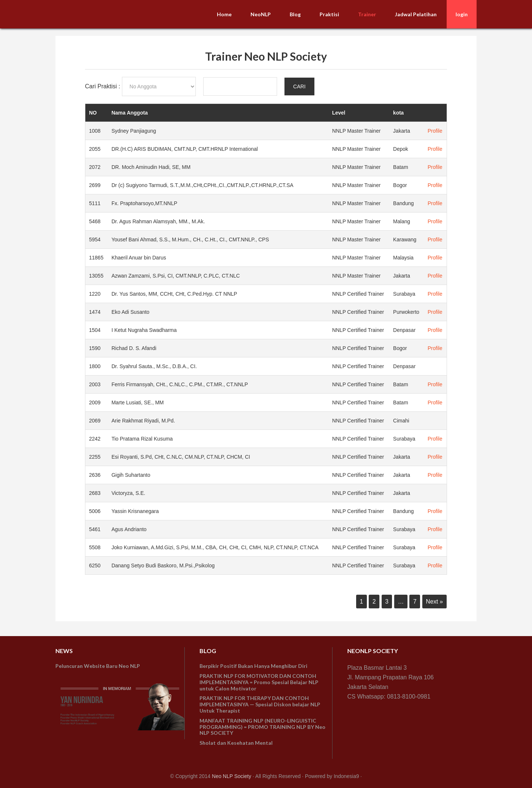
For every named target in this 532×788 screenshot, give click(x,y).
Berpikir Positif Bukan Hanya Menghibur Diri (253, 666)
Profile (435, 131)
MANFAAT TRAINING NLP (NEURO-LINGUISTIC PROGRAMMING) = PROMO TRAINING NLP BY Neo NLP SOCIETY (262, 727)
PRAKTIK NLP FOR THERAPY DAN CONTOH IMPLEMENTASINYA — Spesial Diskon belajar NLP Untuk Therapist (260, 704)
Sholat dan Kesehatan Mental (236, 743)
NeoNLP (111, 14)
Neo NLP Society (232, 776)
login (462, 14)
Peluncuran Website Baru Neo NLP (98, 666)
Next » (434, 602)
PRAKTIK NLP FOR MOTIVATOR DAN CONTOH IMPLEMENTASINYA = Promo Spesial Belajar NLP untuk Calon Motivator (259, 682)
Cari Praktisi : (103, 86)
